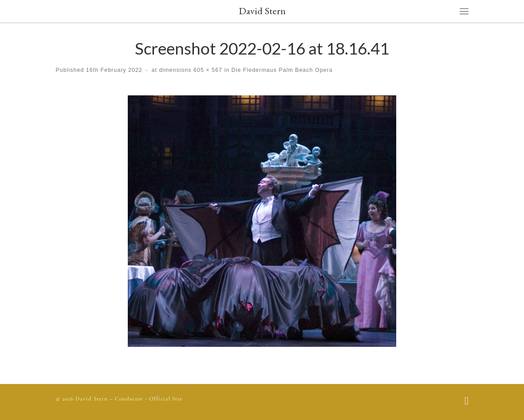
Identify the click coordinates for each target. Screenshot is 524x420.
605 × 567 (207, 70)
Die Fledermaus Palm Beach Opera (281, 70)
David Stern (92, 399)
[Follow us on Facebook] (467, 402)
